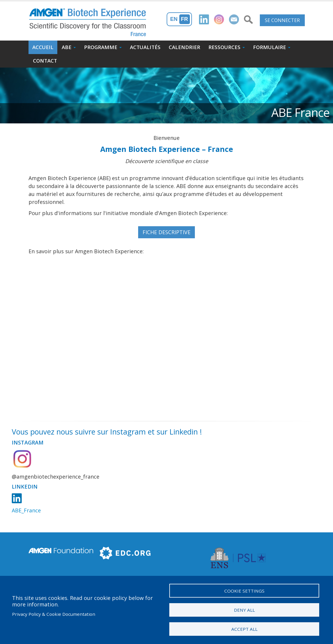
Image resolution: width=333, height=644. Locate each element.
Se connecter (282, 20)
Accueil (43, 47)
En (174, 19)
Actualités (145, 47)
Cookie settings (244, 589)
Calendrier (184, 47)
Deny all (244, 609)
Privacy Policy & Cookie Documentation (54, 613)
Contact (45, 61)
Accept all (244, 629)
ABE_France (26, 510)
